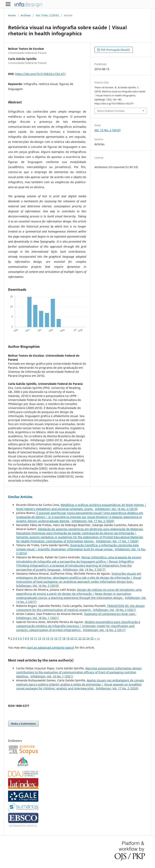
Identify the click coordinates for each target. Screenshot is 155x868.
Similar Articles (20, 497)
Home (12, 15)
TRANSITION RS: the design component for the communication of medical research (80, 608)
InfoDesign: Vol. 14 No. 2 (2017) (104, 630)
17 (60, 638)
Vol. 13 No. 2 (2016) (47, 15)
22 (80, 638)
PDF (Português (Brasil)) (115, 50)
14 (48, 638)
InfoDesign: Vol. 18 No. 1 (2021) (37, 618)
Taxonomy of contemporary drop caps (110, 614)
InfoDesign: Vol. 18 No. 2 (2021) (115, 610)
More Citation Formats (111, 111)
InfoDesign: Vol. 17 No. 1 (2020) (117, 541)
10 (31, 638)
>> (98, 638)
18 (64, 638)
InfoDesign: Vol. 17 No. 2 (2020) (117, 688)
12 (40, 638)
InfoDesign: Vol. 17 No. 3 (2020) (93, 521)
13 (44, 638)
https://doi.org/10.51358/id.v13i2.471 (40, 74)
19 (68, 638)
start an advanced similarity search (50, 647)
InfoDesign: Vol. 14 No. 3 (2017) (84, 569)
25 (92, 638)
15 (52, 638)
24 (88, 638)
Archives (26, 15)
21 (76, 638)
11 (36, 638)
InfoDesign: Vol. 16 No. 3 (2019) (116, 509)
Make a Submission (23, 724)
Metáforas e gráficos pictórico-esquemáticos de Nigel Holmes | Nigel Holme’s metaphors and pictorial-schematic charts (81, 507)
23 (84, 638)
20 (72, 638)
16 (56, 638)
